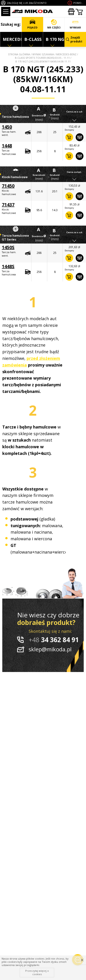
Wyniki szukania (43, 54)
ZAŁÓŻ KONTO (38, 3)
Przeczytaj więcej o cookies (37, 972)
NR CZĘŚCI (54, 24)
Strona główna (19, 54)
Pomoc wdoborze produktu (79, 3)
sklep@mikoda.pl (50, 649)
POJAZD (32, 24)
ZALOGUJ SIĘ (15, 3)
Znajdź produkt (74, 39)
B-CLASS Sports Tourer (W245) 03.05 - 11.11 (42, 58)
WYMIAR (75, 24)
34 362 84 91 (54, 640)
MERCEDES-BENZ (66, 54)
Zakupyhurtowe (71, 12)
